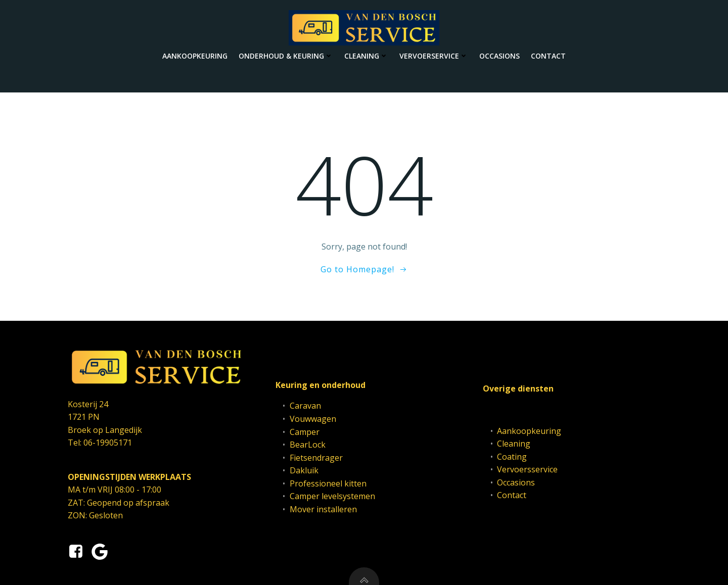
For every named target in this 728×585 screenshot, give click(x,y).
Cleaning (366, 56)
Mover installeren (323, 509)
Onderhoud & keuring (286, 56)
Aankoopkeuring (195, 56)
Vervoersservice (527, 469)
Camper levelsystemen (332, 496)
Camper (305, 432)
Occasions (499, 56)
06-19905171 (108, 443)
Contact (548, 56)
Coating (512, 457)
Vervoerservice (434, 56)
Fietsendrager (316, 458)
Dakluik (304, 470)
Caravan (305, 406)
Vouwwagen (313, 419)
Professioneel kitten (328, 483)
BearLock (308, 445)
